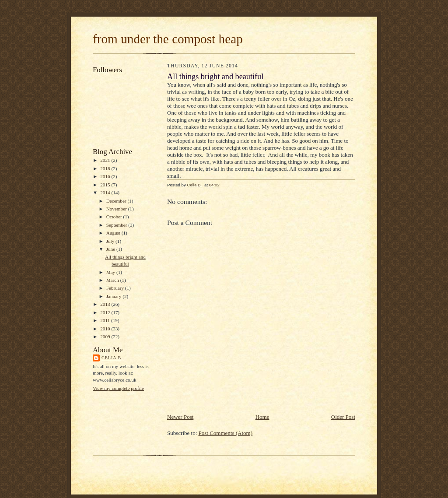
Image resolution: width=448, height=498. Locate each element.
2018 (106, 168)
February (116, 288)
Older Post (343, 417)
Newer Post (180, 417)
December (117, 201)
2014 (106, 193)
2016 (106, 176)
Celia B (111, 358)
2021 (106, 160)
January (115, 296)
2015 (106, 185)
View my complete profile (118, 388)
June (111, 249)
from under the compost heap (168, 39)
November (117, 209)
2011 (106, 320)
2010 (106, 329)
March (113, 280)
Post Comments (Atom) (226, 433)
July (111, 241)
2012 (106, 312)
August (114, 233)
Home (262, 417)
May (111, 272)
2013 (106, 304)
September (117, 225)
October (115, 217)
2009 (106, 337)
